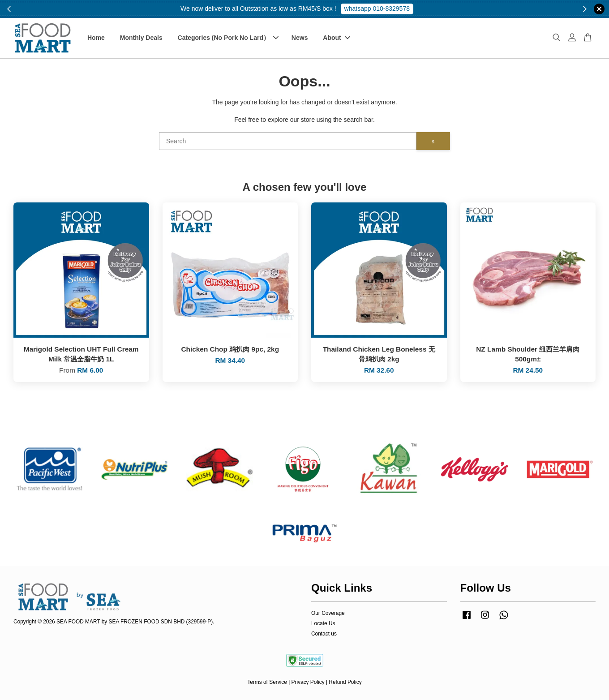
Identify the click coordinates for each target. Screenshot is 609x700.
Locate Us (323, 623)
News (300, 38)
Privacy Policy (308, 682)
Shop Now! (380, 9)
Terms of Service (267, 682)
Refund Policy (345, 682)
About (336, 38)
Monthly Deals (141, 38)
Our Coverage (328, 613)
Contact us (324, 634)
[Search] (288, 141)
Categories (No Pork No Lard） (228, 38)
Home (96, 38)
